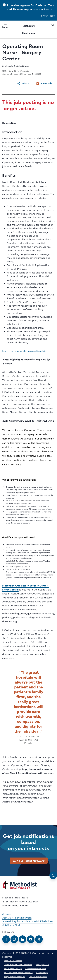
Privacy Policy (42, 964)
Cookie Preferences (38, 976)
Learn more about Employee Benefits (24, 351)
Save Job (44, 83)
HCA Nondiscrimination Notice (18, 972)
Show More (48, 16)
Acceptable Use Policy (35, 968)
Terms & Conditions (13, 960)
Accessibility (42, 972)
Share (23, 83)
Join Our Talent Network (17, 918)
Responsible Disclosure (14, 976)
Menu (5, 26)
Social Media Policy (13, 968)
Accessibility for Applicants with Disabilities (28, 921)
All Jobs (7, 914)
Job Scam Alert (11, 925)
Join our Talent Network (29, 861)
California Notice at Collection (18, 964)
